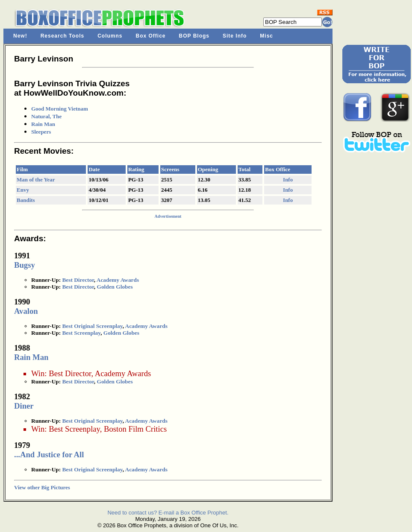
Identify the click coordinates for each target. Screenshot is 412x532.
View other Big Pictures (42, 487)
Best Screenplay (81, 333)
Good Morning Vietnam (60, 109)
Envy (23, 190)
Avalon (26, 311)
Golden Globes (115, 287)
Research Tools (62, 36)
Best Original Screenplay (92, 326)
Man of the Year (36, 180)
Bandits (26, 200)
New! (20, 36)
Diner (24, 406)
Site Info (235, 36)
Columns (110, 36)
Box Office (151, 36)
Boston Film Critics (135, 429)
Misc (266, 36)
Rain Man (43, 124)
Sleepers (41, 132)
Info (288, 180)
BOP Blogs (194, 36)
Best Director (78, 280)
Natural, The (46, 116)
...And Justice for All (49, 455)
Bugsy (25, 265)
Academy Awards (118, 280)
